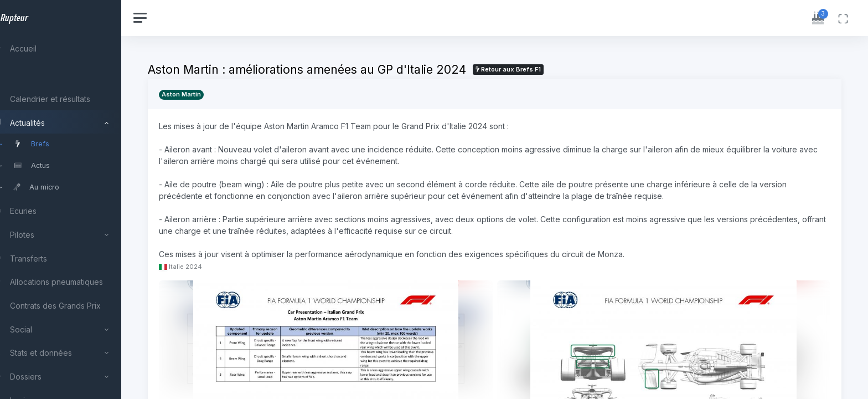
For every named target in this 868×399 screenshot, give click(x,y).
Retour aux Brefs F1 (533, 69)
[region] (73, 199)
